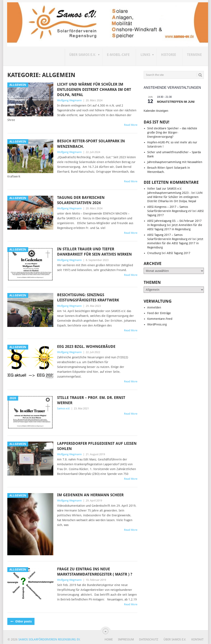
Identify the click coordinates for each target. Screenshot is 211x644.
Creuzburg (154, 253)
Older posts (21, 621)
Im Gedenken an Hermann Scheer (90, 495)
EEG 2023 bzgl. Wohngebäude (86, 346)
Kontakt (197, 639)
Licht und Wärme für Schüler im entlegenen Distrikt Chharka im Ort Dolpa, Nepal (94, 89)
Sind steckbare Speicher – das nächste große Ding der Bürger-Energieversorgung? (172, 132)
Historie (169, 55)
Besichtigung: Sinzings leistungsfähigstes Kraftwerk (88, 297)
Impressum (126, 639)
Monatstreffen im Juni (176, 102)
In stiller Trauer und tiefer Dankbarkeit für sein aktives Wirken (94, 252)
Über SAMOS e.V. (83, 55)
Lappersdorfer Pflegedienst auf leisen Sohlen (97, 446)
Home (109, 639)
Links (145, 55)
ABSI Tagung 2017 (178, 253)
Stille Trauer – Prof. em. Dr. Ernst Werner (91, 400)
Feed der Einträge (159, 313)
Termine (194, 55)
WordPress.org (157, 324)
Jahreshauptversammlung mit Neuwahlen (175, 162)
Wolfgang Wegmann (69, 100)
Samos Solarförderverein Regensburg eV (49, 639)
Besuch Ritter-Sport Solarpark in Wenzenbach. (91, 144)
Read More (131, 125)
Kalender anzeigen (156, 111)
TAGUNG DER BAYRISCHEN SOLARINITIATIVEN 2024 (81, 200)
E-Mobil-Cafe (118, 55)
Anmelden (154, 307)
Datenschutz (149, 639)
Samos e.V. (63, 408)
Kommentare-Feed (160, 319)
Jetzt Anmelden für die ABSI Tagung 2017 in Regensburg (175, 243)
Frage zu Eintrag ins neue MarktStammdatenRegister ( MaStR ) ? (95, 572)
